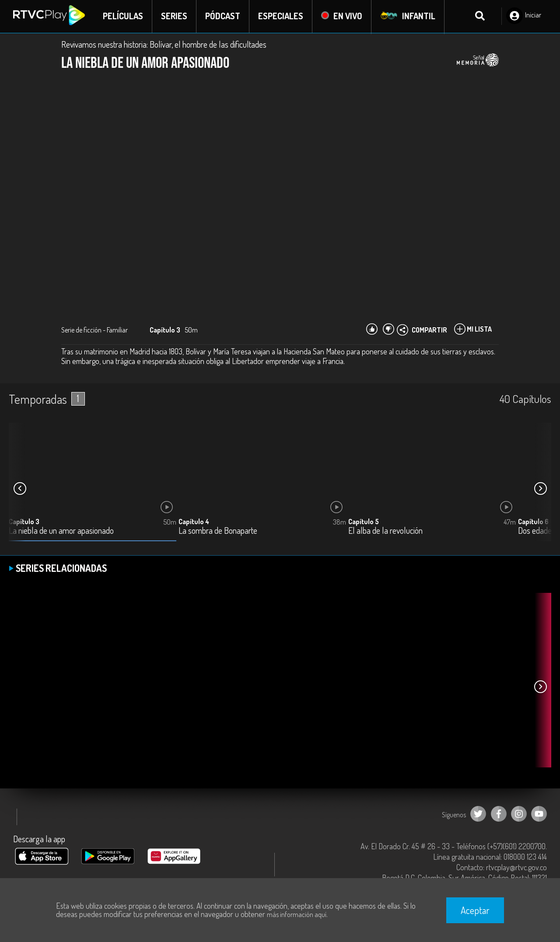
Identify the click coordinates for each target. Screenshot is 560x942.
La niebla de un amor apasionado (61, 531)
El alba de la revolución (385, 531)
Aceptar (475, 910)
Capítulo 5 (364, 522)
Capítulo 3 (24, 522)
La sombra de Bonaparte (218, 531)
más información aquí (297, 914)
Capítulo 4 (194, 522)
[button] (540, 489)
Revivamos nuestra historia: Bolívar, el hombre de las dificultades (164, 45)
